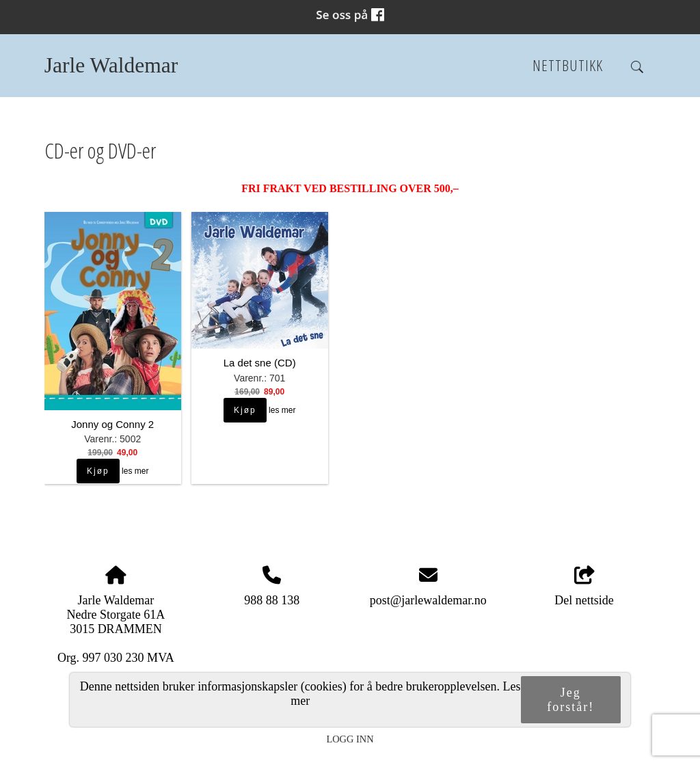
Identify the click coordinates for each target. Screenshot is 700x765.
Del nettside (584, 587)
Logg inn (350, 739)
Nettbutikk (568, 65)
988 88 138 (272, 600)
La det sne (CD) (260, 363)
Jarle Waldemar (111, 65)
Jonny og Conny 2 (112, 424)
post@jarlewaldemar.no (428, 600)
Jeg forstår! (570, 700)
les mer (135, 471)
